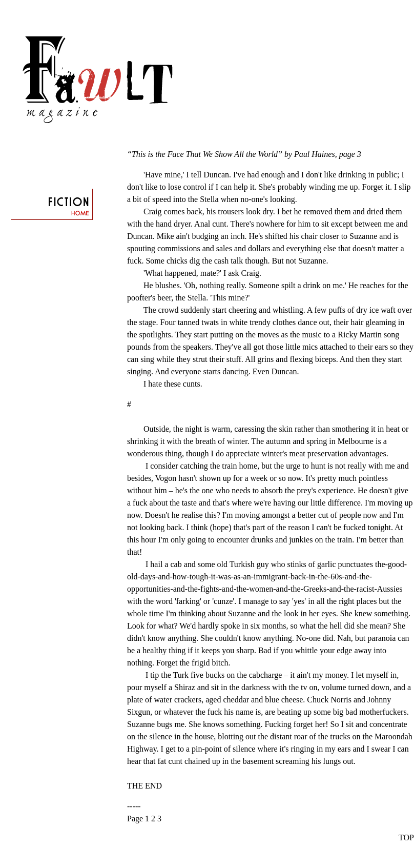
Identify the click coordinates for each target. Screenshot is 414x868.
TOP (406, 837)
